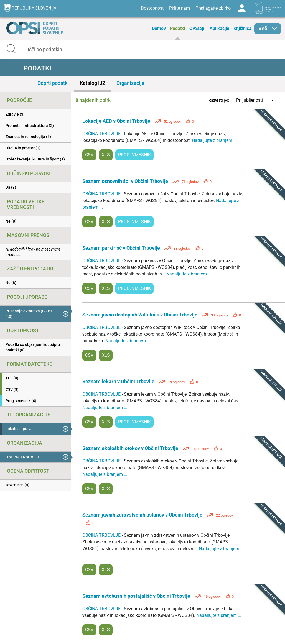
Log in (242, 8)
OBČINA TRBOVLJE (102, 134)
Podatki (178, 28)
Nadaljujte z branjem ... (214, 140)
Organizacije (130, 83)
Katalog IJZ (93, 83)
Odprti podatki (53, 83)
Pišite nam (180, 8)
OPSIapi (197, 28)
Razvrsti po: (219, 100)
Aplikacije (219, 28)
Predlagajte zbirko (213, 8)
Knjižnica (242, 28)
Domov (159, 28)
